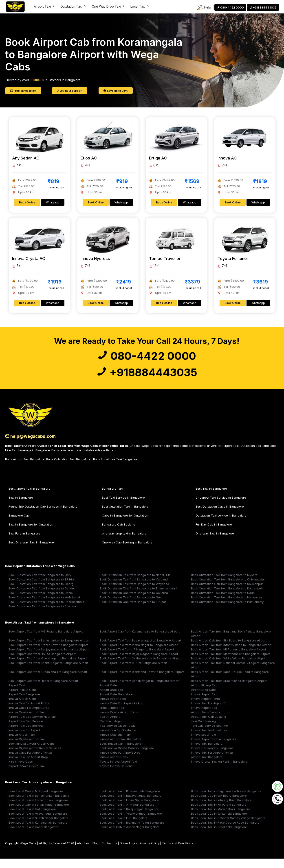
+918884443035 (147, 380)
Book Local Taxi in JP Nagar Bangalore (127, 814)
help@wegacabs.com (34, 446)
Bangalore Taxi (112, 498)
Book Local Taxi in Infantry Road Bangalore (221, 809)
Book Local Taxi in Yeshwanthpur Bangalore (131, 823)
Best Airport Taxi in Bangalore (29, 498)
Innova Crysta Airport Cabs (119, 722)
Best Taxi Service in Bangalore (123, 507)
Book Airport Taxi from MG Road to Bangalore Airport (46, 641)
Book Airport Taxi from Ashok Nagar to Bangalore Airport (140, 690)
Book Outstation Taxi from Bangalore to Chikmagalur (228, 589)
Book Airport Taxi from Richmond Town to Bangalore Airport (142, 681)
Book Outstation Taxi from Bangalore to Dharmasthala (46, 611)
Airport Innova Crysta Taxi (27, 775)
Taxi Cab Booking (203, 731)
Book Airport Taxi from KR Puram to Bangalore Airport (229, 659)
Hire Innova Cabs (21, 771)
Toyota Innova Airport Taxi (118, 771)
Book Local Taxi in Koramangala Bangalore (130, 800)
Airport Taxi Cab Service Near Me (32, 726)
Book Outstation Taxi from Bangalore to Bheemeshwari (138, 598)
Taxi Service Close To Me (118, 735)
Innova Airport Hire (113, 708)
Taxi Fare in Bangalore (24, 543)
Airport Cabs (109, 695)
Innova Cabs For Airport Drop (29, 717)
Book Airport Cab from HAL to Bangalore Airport (42, 663)
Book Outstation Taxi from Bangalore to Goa (131, 607)
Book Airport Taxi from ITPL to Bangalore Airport (133, 672)
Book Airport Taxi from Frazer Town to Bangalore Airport (48, 654)
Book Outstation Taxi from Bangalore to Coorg (41, 593)
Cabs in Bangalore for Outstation (125, 525)
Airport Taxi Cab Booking (209, 726)
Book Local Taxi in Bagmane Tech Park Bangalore (226, 800)
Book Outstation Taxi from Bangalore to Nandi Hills (135, 584)
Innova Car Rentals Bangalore (212, 757)
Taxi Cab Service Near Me (209, 735)
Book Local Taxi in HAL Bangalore (32, 818)
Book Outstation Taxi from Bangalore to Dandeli (42, 598)
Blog (96, 853)
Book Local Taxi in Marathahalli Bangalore (221, 818)
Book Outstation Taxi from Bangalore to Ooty (40, 584)
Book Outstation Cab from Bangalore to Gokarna (134, 602)
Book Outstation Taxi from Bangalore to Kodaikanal (44, 607)
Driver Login (128, 853)
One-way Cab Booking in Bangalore (127, 552)
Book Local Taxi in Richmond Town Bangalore (132, 832)
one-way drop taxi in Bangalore (124, 543)
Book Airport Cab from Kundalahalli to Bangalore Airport (48, 681)
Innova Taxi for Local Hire (209, 739)
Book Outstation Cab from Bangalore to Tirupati (133, 611)
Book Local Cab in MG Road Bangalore (36, 800)
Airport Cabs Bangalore (116, 704)
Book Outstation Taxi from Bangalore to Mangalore (227, 607)
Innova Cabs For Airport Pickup (121, 713)
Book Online (27, 202)
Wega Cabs (28, 853)
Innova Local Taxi (203, 744)
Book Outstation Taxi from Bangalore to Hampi (41, 602)
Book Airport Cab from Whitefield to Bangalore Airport (229, 668)
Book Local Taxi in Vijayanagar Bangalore (38, 823)
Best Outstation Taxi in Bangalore (125, 516)
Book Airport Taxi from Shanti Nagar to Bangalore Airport (48, 672)
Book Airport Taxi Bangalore (25, 469)
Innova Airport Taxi (204, 704)
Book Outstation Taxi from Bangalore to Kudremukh (227, 598)
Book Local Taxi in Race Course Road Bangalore (225, 832)
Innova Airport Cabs (23, 708)
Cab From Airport (112, 731)
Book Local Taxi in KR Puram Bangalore (219, 814)
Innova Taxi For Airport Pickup (30, 713)
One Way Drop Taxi (108, 6)
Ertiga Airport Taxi (112, 717)
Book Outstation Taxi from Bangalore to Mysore (224, 584)
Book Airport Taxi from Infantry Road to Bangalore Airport (231, 654)
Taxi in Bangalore (21, 507)
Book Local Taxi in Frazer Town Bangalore (38, 809)
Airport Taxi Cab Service (26, 731)
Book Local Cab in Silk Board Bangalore (219, 805)
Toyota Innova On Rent (116, 775)
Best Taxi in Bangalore (211, 498)
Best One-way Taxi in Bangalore (31, 552)
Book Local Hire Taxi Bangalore (115, 469)
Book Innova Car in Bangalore (121, 753)
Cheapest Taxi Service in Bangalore (221, 507)
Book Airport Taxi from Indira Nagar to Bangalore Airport (139, 654)
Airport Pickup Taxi (204, 695)
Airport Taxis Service (206, 722)
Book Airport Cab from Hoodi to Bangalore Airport (43, 690)
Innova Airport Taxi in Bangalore (214, 748)
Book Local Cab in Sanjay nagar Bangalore (39, 814)
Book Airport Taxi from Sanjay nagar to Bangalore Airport (49, 659)
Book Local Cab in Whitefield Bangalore (219, 823)
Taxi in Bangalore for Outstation (31, 534)
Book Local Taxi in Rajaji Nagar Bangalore (129, 818)
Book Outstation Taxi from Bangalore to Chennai (43, 616)
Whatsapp (53, 202)
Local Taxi (140, 6)
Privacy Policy (149, 853)
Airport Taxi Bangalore (24, 704)
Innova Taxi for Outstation (118, 739)
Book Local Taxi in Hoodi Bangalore (33, 836)
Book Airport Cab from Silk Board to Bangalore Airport (229, 650)
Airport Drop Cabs (204, 699)
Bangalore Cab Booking (119, 534)
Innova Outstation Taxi (115, 744)
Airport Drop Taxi (112, 699)
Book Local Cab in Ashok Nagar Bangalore (130, 836)
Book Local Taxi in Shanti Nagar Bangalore (39, 827)
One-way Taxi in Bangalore (215, 543)
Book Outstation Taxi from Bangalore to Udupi (223, 602)
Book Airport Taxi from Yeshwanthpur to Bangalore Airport (141, 668)
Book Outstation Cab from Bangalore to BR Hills (42, 589)
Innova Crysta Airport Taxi (27, 722)
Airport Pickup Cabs (23, 699)
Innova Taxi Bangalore (207, 753)
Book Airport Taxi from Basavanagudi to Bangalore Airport (140, 650)
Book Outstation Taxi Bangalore (68, 469)
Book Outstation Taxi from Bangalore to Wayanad (134, 593)
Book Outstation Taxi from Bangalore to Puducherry (227, 611)
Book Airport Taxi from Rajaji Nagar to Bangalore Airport (139, 663)
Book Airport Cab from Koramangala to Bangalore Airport (140, 641)
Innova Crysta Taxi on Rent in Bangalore (219, 771)
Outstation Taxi (73, 6)
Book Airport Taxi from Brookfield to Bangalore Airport (229, 690)
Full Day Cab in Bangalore (214, 534)
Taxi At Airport (110, 726)
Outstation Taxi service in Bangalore (221, 525)
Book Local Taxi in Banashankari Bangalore (39, 805)
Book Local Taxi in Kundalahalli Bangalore (38, 832)
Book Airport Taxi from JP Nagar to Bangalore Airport (137, 659)
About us (83, 853)
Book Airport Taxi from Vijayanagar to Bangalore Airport (48, 668)
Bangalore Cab (19, 525)
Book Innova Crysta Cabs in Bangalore (127, 757)
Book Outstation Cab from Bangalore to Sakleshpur (227, 593)
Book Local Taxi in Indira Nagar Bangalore (129, 809)
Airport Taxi (44, 6)
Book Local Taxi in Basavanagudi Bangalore (131, 805)
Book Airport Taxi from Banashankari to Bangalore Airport (49, 650)
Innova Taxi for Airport (24, 739)
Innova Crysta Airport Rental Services (35, 757)
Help (204, 8)
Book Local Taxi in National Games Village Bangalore (228, 827)
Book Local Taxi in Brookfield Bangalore (219, 836)
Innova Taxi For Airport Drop (211, 713)
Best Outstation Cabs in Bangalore (220, 516)
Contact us (109, 853)
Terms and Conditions (178, 853)
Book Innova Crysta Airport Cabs (32, 753)
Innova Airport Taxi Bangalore (121, 748)
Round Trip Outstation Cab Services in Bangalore (43, 516)
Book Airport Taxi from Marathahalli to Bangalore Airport (230, 663)
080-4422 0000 (147, 358)
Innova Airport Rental (206, 708)
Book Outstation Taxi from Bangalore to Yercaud (134, 589)
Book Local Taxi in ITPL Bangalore (124, 827)
